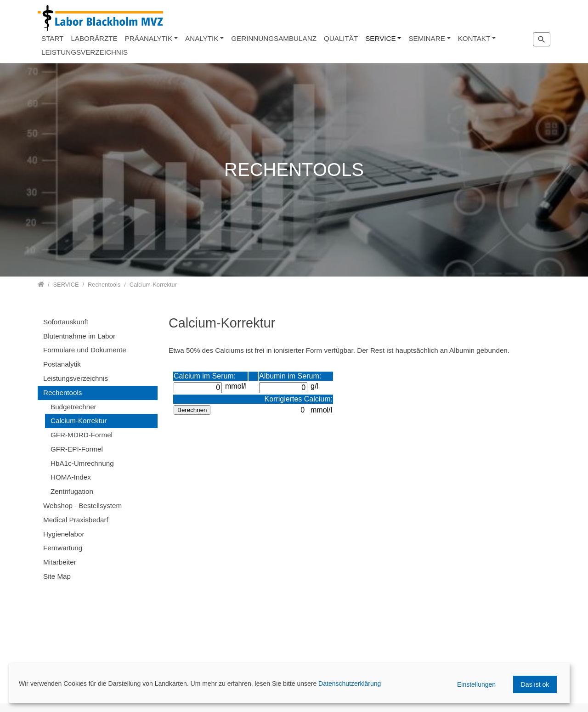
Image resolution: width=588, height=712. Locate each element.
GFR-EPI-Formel (77, 449)
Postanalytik (62, 364)
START (52, 38)
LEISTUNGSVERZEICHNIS (85, 52)
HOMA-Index (71, 477)
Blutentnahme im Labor (79, 336)
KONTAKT (474, 38)
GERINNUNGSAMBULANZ (274, 38)
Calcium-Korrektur (79, 421)
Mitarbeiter (60, 562)
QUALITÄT (341, 38)
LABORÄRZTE (94, 38)
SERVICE (380, 38)
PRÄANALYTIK (149, 38)
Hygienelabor (64, 534)
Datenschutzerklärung (350, 684)
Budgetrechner (73, 407)
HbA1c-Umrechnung (82, 463)
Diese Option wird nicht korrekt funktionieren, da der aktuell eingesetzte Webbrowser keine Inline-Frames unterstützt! (359, 528)
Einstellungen (476, 684)
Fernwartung (63, 548)
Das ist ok (535, 684)
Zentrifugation (72, 491)
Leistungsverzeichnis (76, 378)
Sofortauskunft (66, 322)
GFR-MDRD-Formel (82, 435)
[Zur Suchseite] (542, 39)
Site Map (57, 576)
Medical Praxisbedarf (76, 520)
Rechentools (62, 393)
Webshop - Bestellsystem (82, 506)
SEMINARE (427, 38)
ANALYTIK (202, 38)
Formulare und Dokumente (85, 350)
